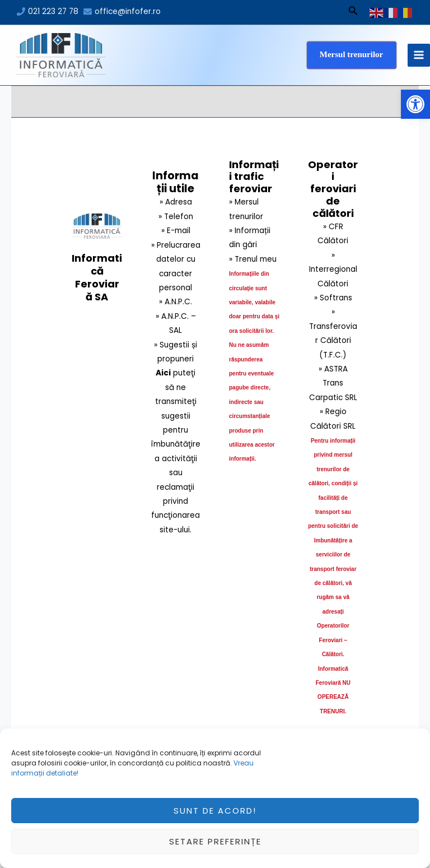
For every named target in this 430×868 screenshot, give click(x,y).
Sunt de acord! (215, 816)
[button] (415, 104)
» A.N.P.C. (176, 302)
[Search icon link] (353, 12)
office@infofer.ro (128, 11)
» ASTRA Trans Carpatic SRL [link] (333, 383)
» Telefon (176, 217)
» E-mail (176, 231)
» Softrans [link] (333, 298)
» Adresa (176, 202)
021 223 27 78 (53, 11)
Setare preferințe (215, 847)
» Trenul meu (253, 259)
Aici (163, 373)
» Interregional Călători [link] (333, 270)
